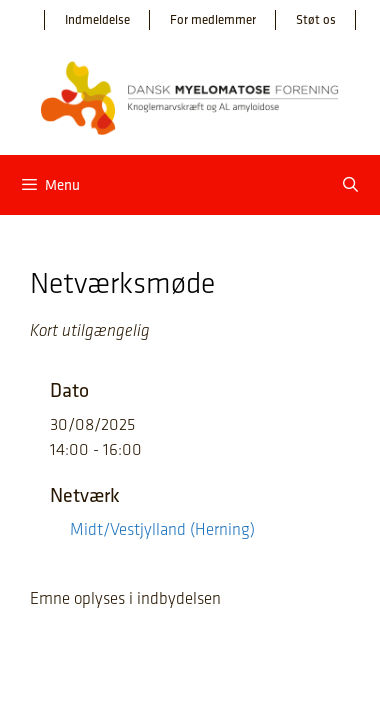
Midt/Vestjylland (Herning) (162, 529)
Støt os (316, 19)
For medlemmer (213, 19)
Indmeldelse (97, 19)
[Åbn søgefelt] (350, 185)
